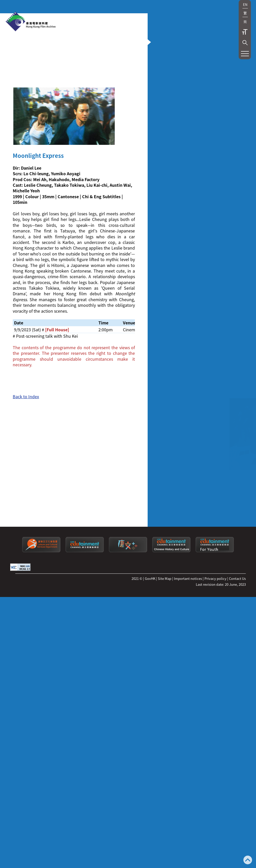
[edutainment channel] (85, 801)
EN (245, 4)
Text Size (245, 32)
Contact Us (237, 828)
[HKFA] (31, 22)
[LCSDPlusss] (128, 801)
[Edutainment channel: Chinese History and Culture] (171, 801)
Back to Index (26, 568)
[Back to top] (248, 860)
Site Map (165, 828)
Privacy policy (215, 828)
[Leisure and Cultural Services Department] (41, 801)
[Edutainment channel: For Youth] (215, 801)
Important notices (188, 828)
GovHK (150, 828)
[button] (245, 43)
